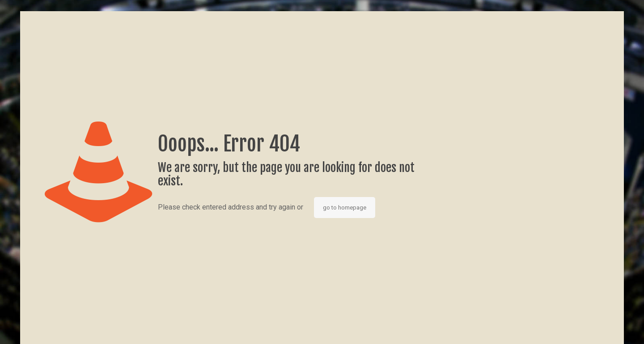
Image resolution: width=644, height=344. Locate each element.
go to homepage (345, 208)
